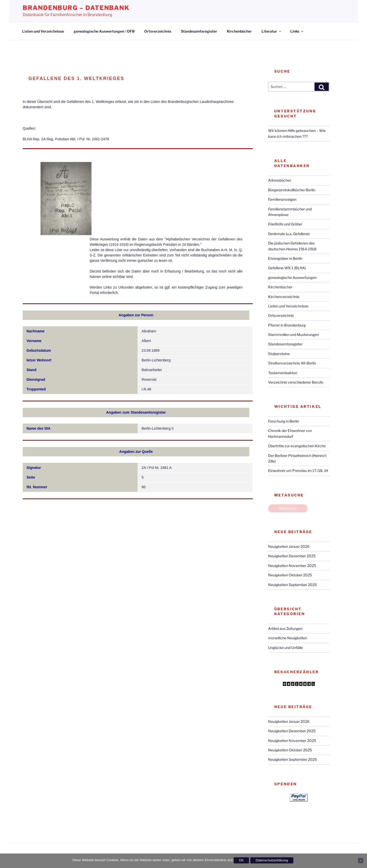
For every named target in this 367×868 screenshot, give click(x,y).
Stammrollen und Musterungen (293, 335)
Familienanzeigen (282, 199)
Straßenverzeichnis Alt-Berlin (292, 363)
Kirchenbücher (239, 31)
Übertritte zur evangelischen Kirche (297, 446)
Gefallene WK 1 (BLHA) (287, 268)
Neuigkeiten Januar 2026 (289, 546)
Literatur (272, 31)
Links (297, 31)
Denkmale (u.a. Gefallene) (289, 234)
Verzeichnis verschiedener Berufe (296, 382)
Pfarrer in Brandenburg (287, 325)
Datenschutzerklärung (272, 860)
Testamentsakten (283, 373)
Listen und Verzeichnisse (43, 31)
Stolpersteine (279, 354)
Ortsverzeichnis (158, 31)
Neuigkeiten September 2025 (292, 585)
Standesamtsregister (199, 31)
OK (241, 860)
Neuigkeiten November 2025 (292, 566)
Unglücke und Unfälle (285, 648)
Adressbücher (280, 180)
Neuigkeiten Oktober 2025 (290, 575)
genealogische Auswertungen (292, 277)
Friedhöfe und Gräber (285, 224)
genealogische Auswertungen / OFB (104, 31)
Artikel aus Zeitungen (285, 628)
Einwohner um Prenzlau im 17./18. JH (298, 471)
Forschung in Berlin (284, 421)
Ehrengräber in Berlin (285, 258)
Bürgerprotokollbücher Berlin (292, 190)
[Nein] (361, 861)
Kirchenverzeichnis (284, 297)
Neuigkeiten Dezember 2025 (292, 556)
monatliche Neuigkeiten (288, 638)
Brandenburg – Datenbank (76, 8)
